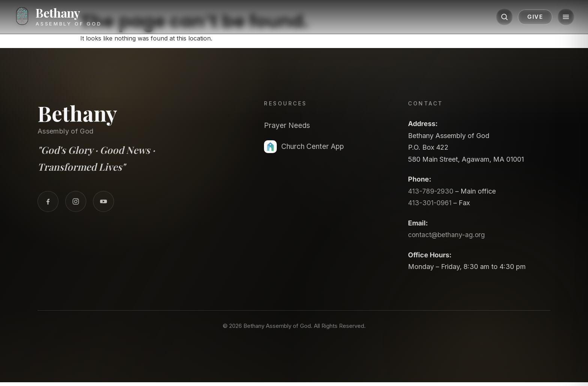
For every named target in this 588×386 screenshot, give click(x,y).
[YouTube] (103, 201)
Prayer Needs (289, 125)
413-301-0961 (430, 203)
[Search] (499, 18)
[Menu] (560, 18)
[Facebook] (48, 201)
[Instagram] (76, 201)
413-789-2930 (431, 191)
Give (529, 18)
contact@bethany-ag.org (447, 235)
